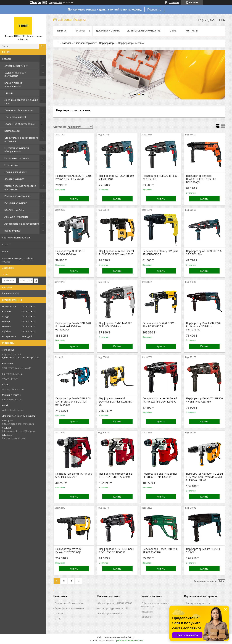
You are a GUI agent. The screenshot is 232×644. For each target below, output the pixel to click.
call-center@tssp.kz (13, 410)
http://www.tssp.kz (12, 399)
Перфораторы (107, 43)
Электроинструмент (16, 66)
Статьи (6, 245)
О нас (5, 251)
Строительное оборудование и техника (21, 139)
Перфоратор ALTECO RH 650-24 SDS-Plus (117, 177)
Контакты (192, 31)
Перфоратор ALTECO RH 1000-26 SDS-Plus (70, 253)
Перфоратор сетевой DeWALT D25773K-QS (68, 551)
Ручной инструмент (16, 203)
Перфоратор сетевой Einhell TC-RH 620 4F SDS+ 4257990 (160, 400)
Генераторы (11, 165)
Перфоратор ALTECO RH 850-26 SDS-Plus (160, 177)
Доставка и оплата (108, 31)
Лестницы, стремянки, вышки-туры (22, 101)
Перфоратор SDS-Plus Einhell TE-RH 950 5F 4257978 (116, 551)
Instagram (147, 612)
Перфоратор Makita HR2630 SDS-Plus (203, 551)
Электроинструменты (198, 603)
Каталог (7, 59)
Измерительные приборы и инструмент (20, 187)
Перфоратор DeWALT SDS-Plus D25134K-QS (159, 325)
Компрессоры (12, 131)
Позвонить (154, 10)
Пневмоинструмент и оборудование (17, 149)
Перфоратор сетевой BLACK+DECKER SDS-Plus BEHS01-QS (201, 179)
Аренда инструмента (16, 217)
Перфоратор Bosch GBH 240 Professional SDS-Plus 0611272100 (203, 326)
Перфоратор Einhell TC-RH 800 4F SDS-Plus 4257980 (204, 400)
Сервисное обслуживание (144, 31)
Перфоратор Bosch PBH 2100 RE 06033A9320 (160, 551)
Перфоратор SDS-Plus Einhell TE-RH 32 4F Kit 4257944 (160, 475)
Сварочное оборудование (20, 124)
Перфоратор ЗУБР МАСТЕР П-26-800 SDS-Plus (116, 325)
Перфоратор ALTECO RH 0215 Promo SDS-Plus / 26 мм (73, 177)
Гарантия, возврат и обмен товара (18, 260)
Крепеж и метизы (14, 210)
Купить (74, 199)
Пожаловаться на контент (130, 641)
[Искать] (43, 46)
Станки (9, 93)
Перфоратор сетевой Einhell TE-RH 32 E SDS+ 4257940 (116, 475)
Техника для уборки (16, 172)
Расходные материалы (18, 196)
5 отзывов (174, 2)
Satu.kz (131, 637)
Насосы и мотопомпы (17, 158)
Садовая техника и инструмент (15, 74)
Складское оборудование (19, 110)
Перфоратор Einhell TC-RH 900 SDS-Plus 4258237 (74, 475)
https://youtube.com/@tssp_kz (19, 431)
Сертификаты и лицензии (17, 238)
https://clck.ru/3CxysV (14, 438)
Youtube (146, 617)
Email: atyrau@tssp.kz (110, 613)
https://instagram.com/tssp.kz (18, 424)
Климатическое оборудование (13, 84)
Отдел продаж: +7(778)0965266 (115, 603)
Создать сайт (56, 2)
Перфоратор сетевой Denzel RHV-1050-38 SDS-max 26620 (116, 253)
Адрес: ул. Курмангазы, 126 (113, 608)
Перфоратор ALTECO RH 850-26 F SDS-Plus (204, 253)
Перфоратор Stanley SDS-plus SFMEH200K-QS (160, 253)
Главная (62, 31)
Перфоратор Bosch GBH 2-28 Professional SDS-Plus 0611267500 (73, 326)
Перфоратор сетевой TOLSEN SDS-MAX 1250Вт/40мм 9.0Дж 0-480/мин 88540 (204, 477)
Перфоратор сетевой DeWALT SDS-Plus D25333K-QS (116, 402)
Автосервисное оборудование (22, 224)
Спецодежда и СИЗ (15, 117)
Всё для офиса (12, 231)
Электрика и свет (14, 179)
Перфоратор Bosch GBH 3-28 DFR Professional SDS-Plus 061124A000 (73, 402)
